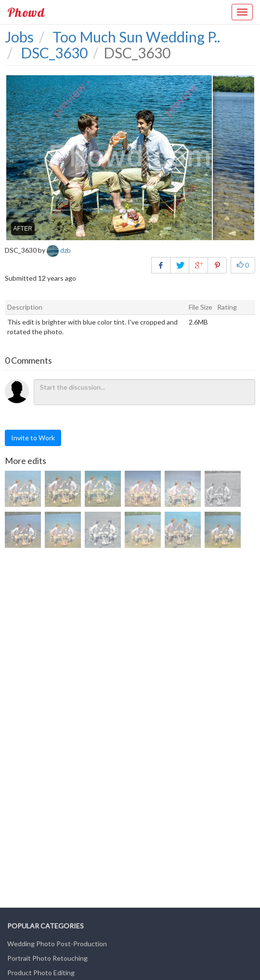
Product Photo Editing (41, 973)
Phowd (26, 12)
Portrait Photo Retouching (47, 958)
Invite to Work (33, 438)
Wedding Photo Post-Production (57, 944)
